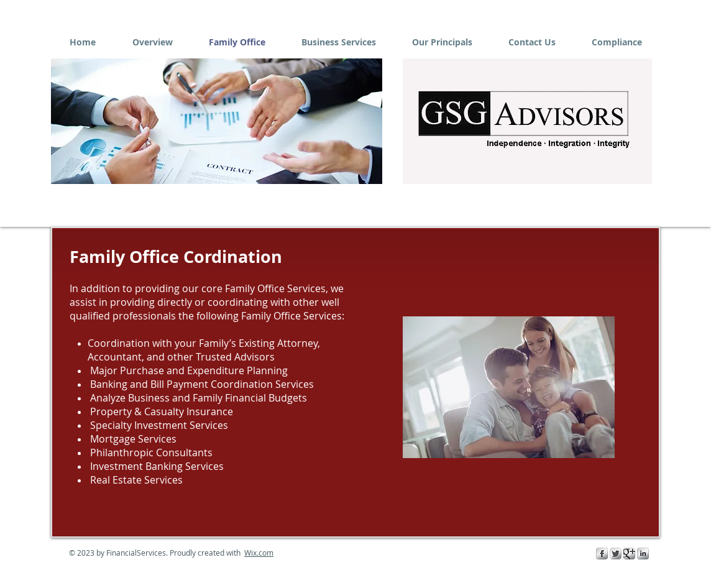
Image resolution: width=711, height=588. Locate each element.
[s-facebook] (602, 554)
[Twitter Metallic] (616, 554)
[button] (217, 121)
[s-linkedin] (643, 554)
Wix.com (259, 553)
